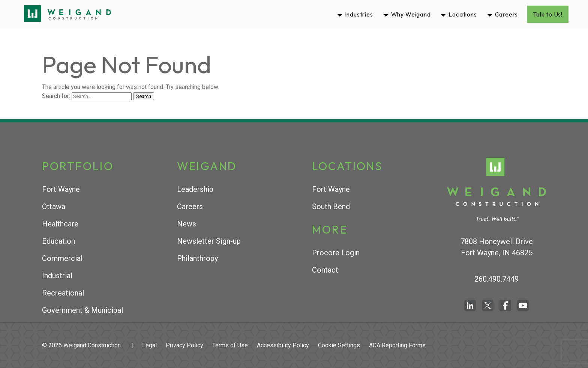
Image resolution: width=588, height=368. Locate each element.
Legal (149, 345)
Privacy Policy (184, 345)
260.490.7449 (496, 279)
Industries (359, 14)
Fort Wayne (61, 189)
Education (58, 241)
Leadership (195, 189)
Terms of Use (230, 345)
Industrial (57, 276)
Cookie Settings (339, 345)
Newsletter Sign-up (209, 241)
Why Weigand (411, 14)
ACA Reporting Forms (397, 345)
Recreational (63, 293)
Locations (463, 14)
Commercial (62, 258)
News (187, 224)
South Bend (331, 207)
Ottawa (54, 207)
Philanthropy (197, 258)
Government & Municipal (82, 310)
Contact (325, 270)
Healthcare (60, 224)
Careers (507, 14)
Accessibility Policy (283, 345)
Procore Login (336, 253)
